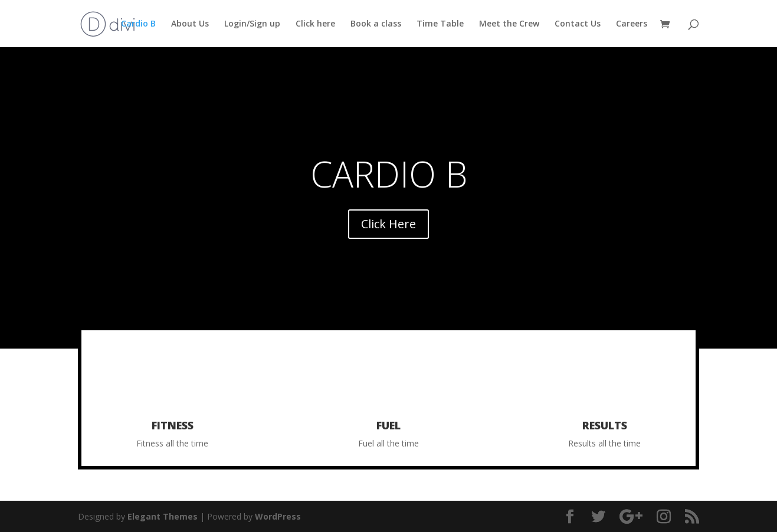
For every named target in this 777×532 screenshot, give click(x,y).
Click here (315, 24)
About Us (190, 24)
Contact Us (578, 24)
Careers (632, 24)
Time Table (440, 24)
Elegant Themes (163, 516)
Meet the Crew (509, 24)
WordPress (278, 516)
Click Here (388, 224)
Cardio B (138, 24)
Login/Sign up (252, 24)
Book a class (376, 24)
